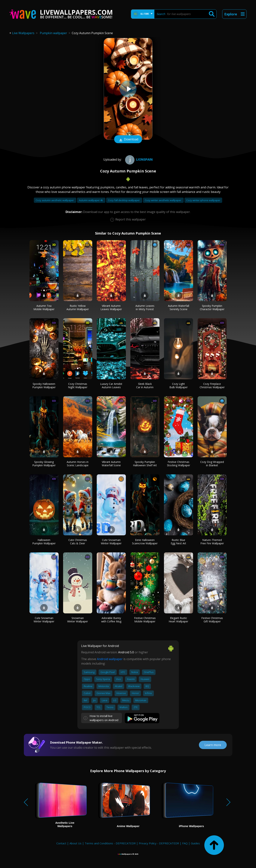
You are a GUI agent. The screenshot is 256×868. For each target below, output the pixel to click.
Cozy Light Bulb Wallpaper (179, 385)
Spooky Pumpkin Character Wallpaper (212, 307)
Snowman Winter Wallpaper (78, 620)
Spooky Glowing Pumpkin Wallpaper (44, 464)
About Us (76, 843)
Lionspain (138, 159)
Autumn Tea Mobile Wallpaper (44, 307)
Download (128, 140)
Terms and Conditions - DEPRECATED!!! (110, 843)
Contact (61, 843)
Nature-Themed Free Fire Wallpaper (212, 542)
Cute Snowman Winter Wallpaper (111, 542)
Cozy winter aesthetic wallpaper (163, 200)
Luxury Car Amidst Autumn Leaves (111, 385)
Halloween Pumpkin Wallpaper (44, 542)
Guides (195, 843)
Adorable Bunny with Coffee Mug (111, 620)
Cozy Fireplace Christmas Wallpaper (212, 385)
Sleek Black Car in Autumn (145, 385)
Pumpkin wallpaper (53, 33)
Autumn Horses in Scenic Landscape (78, 464)
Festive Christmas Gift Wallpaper (212, 620)
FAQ (185, 843)
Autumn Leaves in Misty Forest (145, 307)
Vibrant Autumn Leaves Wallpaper (111, 307)
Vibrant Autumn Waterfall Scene (111, 464)
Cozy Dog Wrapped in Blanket (212, 464)
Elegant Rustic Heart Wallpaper (178, 620)
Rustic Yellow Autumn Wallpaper (78, 307)
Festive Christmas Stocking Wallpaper (179, 464)
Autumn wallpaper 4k (91, 200)
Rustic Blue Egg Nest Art (178, 542)
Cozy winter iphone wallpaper (203, 200)
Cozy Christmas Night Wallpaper (78, 385)
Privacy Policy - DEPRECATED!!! (159, 843)
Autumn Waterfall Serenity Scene (179, 307)
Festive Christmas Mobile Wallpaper (145, 620)
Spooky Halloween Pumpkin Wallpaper (44, 385)
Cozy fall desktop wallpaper (124, 200)
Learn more (213, 745)
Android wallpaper (110, 659)
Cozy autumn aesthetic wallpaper (55, 200)
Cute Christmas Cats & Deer (78, 542)
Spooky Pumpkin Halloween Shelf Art (145, 464)
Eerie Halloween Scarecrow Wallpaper (145, 542)
